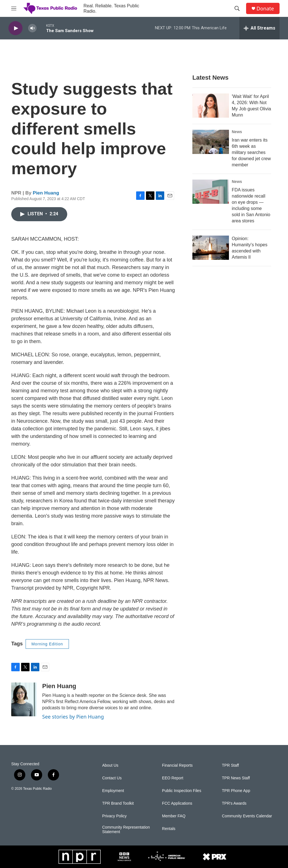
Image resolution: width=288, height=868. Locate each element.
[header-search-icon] (237, 8)
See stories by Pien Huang (73, 717)
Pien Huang (46, 193)
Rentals (169, 829)
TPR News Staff (236, 778)
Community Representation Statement (126, 830)
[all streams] (259, 28)
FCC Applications (177, 803)
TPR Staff (230, 765)
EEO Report (173, 778)
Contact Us (112, 778)
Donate (265, 9)
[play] (15, 28)
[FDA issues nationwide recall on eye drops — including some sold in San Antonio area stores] (211, 192)
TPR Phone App (236, 791)
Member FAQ (174, 816)
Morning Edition (47, 644)
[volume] (32, 28)
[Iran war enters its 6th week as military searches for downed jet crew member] (211, 142)
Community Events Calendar (247, 816)
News (237, 132)
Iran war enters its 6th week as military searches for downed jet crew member (251, 152)
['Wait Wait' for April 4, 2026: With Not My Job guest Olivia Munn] (211, 106)
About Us (110, 765)
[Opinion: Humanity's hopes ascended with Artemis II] (211, 248)
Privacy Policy (114, 816)
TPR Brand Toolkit (118, 803)
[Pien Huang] (24, 699)
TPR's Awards (234, 803)
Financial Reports (177, 765)
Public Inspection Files (182, 791)
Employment (113, 791)
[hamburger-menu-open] (14, 8)
